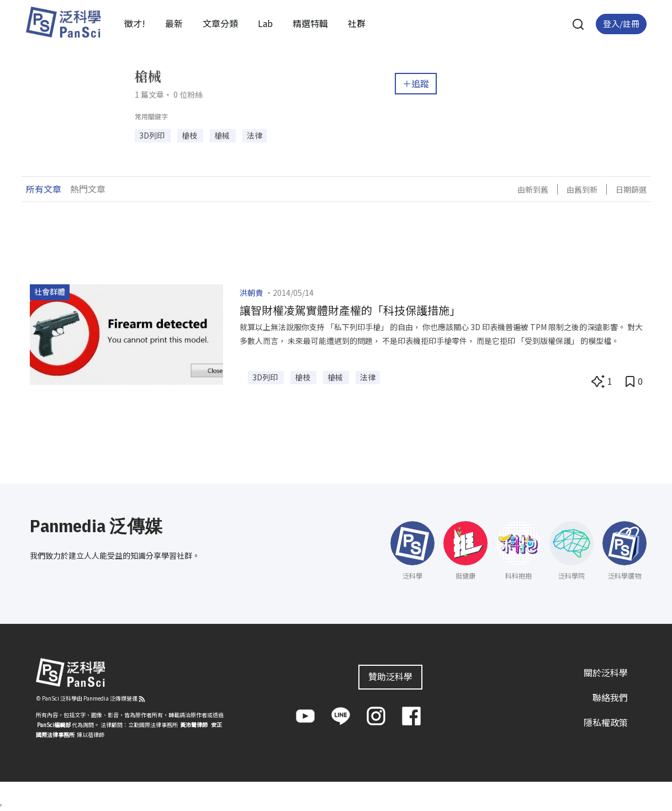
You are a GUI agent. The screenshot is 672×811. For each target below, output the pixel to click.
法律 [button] (255, 135)
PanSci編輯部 (54, 725)
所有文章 (44, 189)
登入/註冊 (621, 23)
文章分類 (220, 23)
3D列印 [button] (153, 135)
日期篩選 (631, 189)
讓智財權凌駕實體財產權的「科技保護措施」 (350, 310)
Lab (265, 23)
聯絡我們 (610, 697)
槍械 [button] (223, 135)
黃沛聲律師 (194, 725)
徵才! (135, 23)
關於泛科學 (606, 672)
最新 (174, 23)
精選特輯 (310, 23)
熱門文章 (88, 189)
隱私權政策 (606, 722)
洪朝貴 (251, 293)
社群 (357, 23)
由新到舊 (533, 189)
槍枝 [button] (190, 135)
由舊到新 (582, 189)
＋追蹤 (416, 83)
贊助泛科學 (390, 676)
